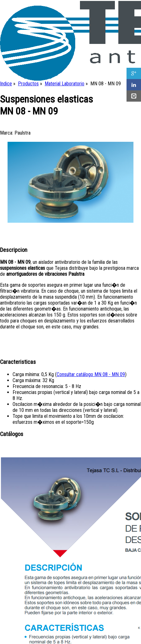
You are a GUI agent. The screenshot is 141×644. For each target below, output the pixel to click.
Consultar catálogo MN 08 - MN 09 (91, 374)
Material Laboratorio (65, 84)
